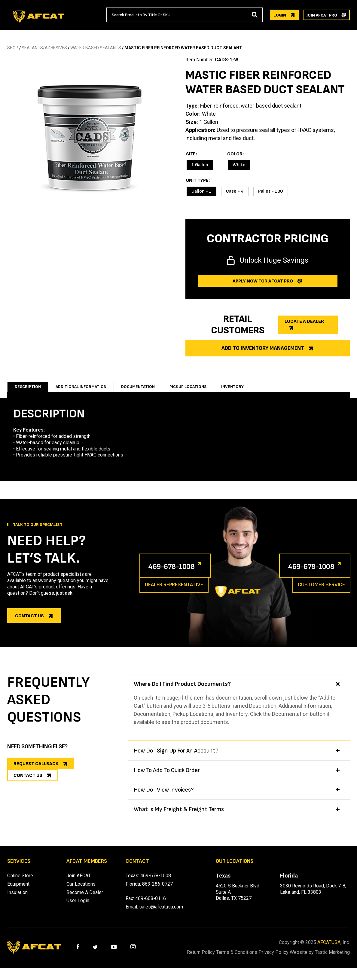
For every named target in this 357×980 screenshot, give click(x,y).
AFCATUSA (329, 948)
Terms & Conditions (244, 958)
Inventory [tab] (244, 390)
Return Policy (201, 958)
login (280, 15)
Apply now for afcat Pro (263, 281)
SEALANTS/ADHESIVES (44, 48)
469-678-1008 (180, 572)
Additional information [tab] (84, 390)
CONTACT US (28, 789)
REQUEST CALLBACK (36, 770)
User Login (78, 907)
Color (235, 154)
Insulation (17, 898)
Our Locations (81, 890)
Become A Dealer (85, 898)
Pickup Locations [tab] (198, 390)
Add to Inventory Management (263, 348)
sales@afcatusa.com (161, 913)
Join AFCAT (79, 882)
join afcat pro (322, 15)
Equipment (18, 890)
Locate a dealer (304, 321)
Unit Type (197, 181)
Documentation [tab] (145, 390)
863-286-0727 (157, 890)
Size (191, 154)
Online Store (20, 882)
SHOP (13, 48)
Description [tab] (28, 390)
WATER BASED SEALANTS (96, 48)
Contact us (29, 622)
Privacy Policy (288, 958)
